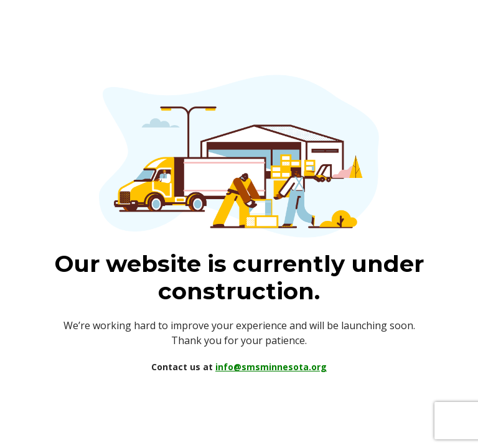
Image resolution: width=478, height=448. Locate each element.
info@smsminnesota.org (271, 367)
